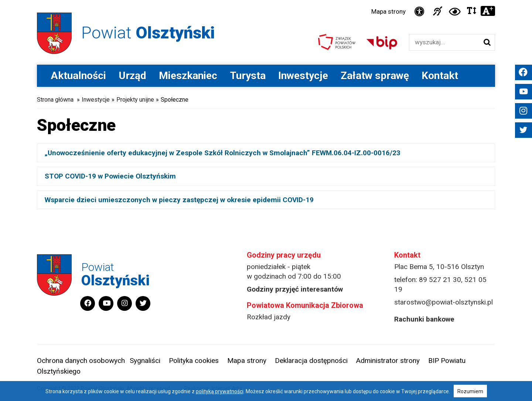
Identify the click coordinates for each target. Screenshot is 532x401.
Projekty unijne (135, 100)
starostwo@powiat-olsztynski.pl (444, 302)
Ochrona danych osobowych (81, 361)
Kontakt (440, 76)
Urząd (132, 76)
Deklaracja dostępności (311, 361)
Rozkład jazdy (269, 317)
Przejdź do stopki (266, 0)
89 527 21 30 (440, 280)
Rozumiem (470, 391)
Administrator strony (388, 361)
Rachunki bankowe (424, 319)
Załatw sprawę (375, 76)
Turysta (248, 76)
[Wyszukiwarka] (444, 42)
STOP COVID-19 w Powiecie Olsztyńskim (110, 176)
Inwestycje (303, 76)
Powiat (148, 33)
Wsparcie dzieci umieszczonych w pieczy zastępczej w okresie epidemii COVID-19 (179, 200)
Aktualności (78, 76)
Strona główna (55, 100)
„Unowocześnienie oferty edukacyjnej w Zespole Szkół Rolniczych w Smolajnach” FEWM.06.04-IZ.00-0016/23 (223, 153)
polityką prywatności (220, 391)
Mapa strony (388, 11)
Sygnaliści (145, 361)
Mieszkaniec (188, 76)
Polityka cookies (194, 361)
